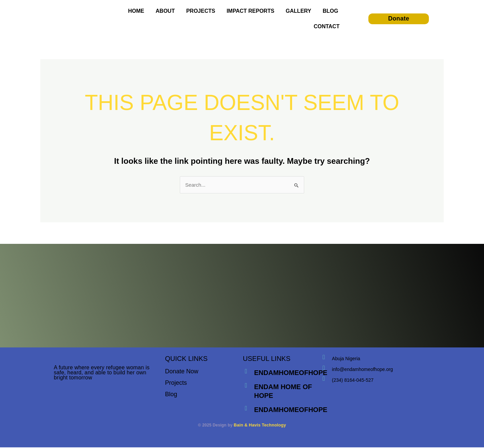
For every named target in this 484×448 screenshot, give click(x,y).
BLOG (330, 11)
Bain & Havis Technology (260, 426)
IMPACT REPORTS (250, 11)
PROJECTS (201, 11)
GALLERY (298, 11)
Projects (176, 383)
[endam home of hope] (246, 386)
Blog (171, 395)
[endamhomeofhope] (246, 372)
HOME (136, 11)
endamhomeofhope (291, 373)
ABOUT (165, 11)
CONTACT (327, 26)
